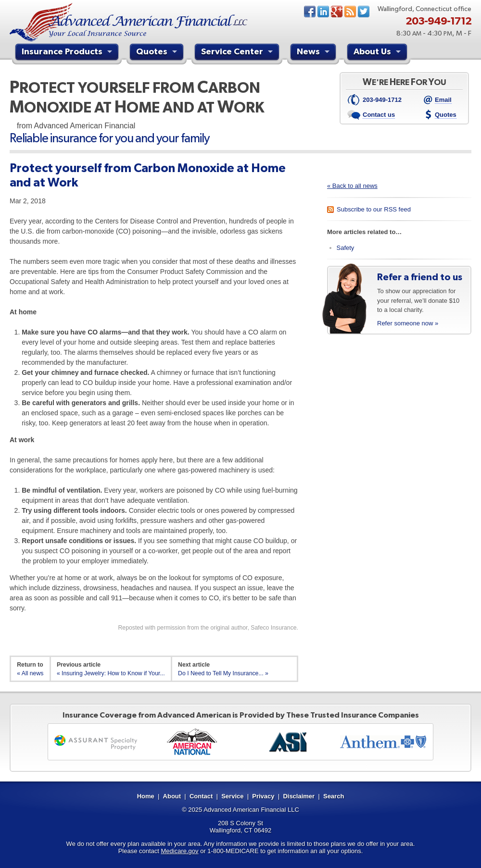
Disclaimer (299, 796)
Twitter (364, 12)
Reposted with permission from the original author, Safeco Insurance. (208, 628)
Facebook (310, 12)
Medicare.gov (180, 851)
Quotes (158, 53)
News (350, 12)
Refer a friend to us (420, 277)
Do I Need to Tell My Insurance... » (223, 673)
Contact (201, 796)
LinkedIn (323, 12)
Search (334, 796)
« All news (30, 673)
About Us (378, 53)
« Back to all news (352, 186)
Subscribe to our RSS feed (374, 209)
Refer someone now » (408, 323)
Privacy (263, 796)
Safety (346, 248)
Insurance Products (68, 53)
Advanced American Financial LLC (251, 810)
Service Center (238, 53)
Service (232, 796)
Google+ (337, 12)
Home (146, 796)
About (172, 796)
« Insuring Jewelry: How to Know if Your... (111, 673)
